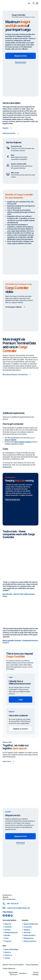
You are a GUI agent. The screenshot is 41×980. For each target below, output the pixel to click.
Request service (21, 56)
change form (7, 467)
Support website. (11, 440)
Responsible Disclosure (13, 973)
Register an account (20, 729)
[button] (34, 3)
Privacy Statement (32, 965)
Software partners (9, 133)
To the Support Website (13, 307)
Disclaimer (23, 973)
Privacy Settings (35, 973)
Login (20, 700)
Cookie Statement (9, 968)
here (12, 669)
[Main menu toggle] (37, 3)
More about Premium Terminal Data (15, 374)
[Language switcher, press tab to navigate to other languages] (29, 3)
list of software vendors (23, 442)
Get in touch (20, 842)
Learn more (7, 761)
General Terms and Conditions (13, 965)
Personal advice (21, 62)
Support (5, 128)
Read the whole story (13, 499)
